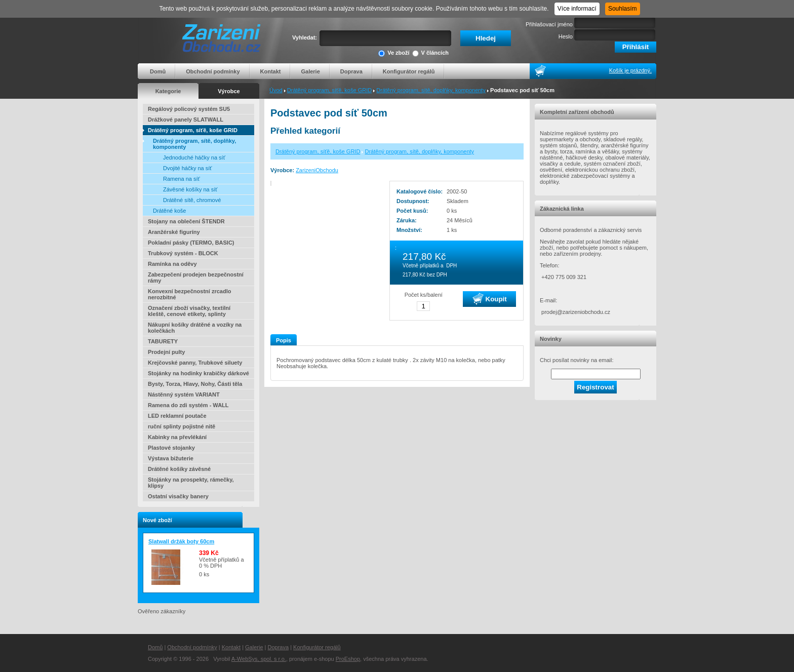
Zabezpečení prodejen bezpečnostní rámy (196, 278)
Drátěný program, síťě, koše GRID (329, 90)
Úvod (276, 90)
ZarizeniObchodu (317, 170)
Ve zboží (394, 53)
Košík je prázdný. (630, 70)
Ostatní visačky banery (178, 496)
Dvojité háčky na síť (187, 168)
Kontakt (271, 71)
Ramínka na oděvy (172, 264)
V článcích (430, 53)
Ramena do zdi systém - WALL (188, 405)
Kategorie (168, 91)
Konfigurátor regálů (409, 71)
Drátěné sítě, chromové (192, 200)
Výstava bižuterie (171, 458)
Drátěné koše (169, 211)
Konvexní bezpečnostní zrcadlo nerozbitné (189, 294)
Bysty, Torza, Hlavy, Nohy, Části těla (195, 384)
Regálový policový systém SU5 (189, 109)
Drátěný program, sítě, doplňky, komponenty (431, 90)
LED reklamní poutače (177, 416)
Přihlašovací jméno (549, 24)
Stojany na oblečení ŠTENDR (186, 221)
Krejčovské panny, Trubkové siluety (195, 363)
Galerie (310, 71)
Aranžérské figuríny (174, 232)
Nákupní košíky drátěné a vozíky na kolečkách (195, 328)
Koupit (490, 299)
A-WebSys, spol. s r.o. (259, 659)
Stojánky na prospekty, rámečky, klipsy (191, 483)
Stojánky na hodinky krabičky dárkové (198, 373)
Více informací (577, 9)
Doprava (351, 71)
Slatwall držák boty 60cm (181, 541)
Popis (284, 340)
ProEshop (348, 659)
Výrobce (229, 91)
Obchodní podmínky (213, 71)
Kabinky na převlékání (177, 437)
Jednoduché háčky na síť (194, 157)
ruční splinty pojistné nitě (182, 426)
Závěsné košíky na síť (190, 189)
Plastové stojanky (171, 448)
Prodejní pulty (166, 352)
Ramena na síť (182, 179)
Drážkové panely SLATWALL (186, 120)
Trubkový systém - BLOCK (183, 253)
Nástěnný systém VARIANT (184, 394)
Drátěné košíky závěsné (179, 469)
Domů (158, 71)
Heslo (566, 36)
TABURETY (163, 341)
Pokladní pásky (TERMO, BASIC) (191, 243)
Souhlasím (623, 9)
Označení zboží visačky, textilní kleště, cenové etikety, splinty (189, 311)
